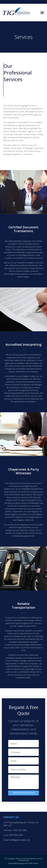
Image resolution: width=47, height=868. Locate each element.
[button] (42, 13)
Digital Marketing (15, 863)
